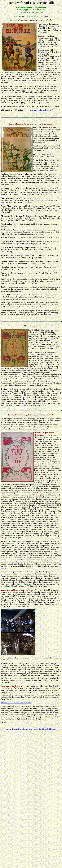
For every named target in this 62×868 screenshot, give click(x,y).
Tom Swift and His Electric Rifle (42, 110)
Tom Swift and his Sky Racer (17, 729)
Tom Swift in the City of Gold (40, 729)
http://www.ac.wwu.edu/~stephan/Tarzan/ (16, 703)
